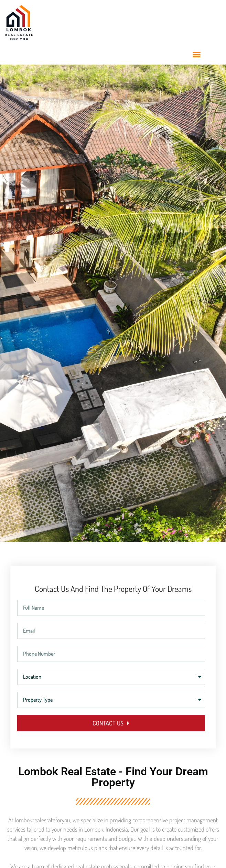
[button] (196, 55)
